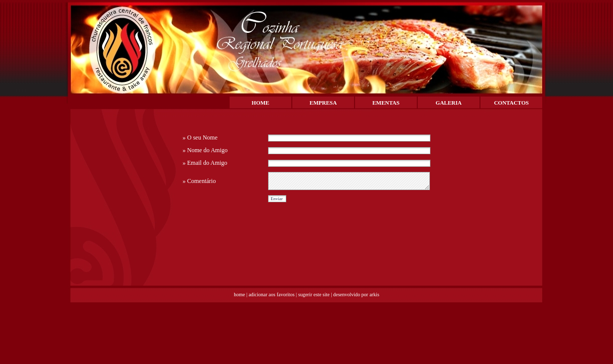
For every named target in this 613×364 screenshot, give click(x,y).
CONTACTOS (512, 103)
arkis (374, 294)
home (239, 294)
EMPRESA (323, 103)
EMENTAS (386, 103)
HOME (261, 103)
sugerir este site (314, 294)
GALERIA (448, 103)
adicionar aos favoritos (271, 294)
